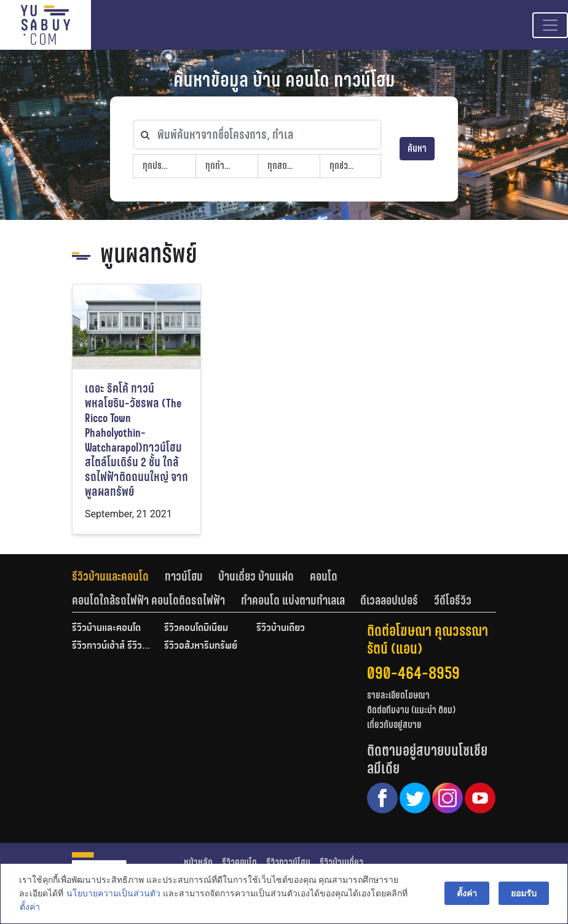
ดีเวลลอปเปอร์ (389, 600)
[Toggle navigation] (550, 25)
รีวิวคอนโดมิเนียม (196, 628)
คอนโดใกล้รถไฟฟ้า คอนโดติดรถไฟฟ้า (148, 600)
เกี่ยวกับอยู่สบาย (394, 725)
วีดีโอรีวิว (453, 600)
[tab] (118, 576)
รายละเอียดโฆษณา (398, 695)
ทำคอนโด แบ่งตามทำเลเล (293, 600)
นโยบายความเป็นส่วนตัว (112, 894)
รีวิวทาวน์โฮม (288, 862)
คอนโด (324, 576)
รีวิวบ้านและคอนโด (110, 576)
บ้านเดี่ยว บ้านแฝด (256, 576)
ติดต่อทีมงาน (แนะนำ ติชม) (411, 710)
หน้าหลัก (198, 862)
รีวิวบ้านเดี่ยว (281, 628)
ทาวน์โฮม (184, 576)
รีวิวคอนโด (239, 862)
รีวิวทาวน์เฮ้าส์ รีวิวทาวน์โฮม (112, 646)
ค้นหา (417, 148)
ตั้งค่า (29, 908)
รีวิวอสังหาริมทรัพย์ (201, 646)
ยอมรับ (524, 894)
